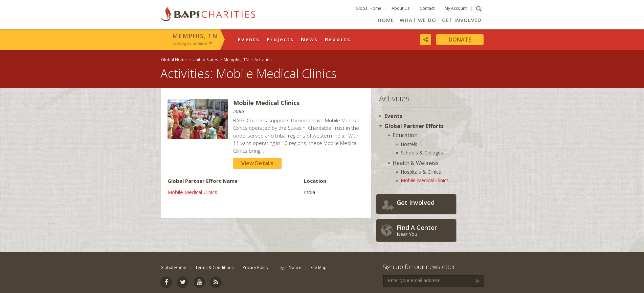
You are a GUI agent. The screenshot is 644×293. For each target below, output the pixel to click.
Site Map (318, 267)
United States (205, 60)
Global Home (369, 8)
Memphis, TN (195, 36)
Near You (425, 230)
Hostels (409, 144)
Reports (338, 39)
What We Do (418, 20)
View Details (257, 163)
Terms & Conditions (214, 267)
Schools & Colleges (422, 153)
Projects (280, 39)
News (309, 39)
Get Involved (462, 20)
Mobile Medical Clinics (192, 192)
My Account (456, 8)
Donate (460, 40)
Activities (263, 60)
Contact (427, 8)
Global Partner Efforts (414, 126)
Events (249, 39)
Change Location (190, 43)
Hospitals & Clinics (421, 172)
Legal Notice (289, 267)
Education (405, 135)
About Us (401, 8)
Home (386, 20)
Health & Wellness (416, 163)
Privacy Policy (256, 267)
